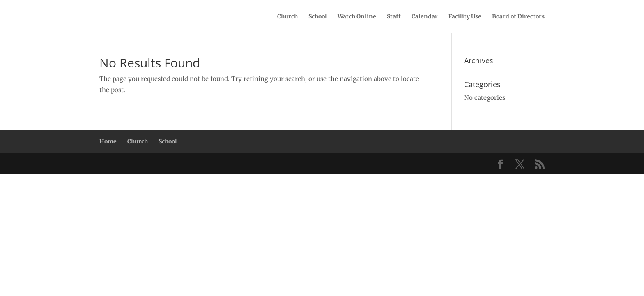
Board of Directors (518, 17)
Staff (394, 17)
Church (287, 17)
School (318, 17)
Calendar (425, 17)
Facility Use (465, 17)
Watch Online (357, 17)
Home (108, 141)
